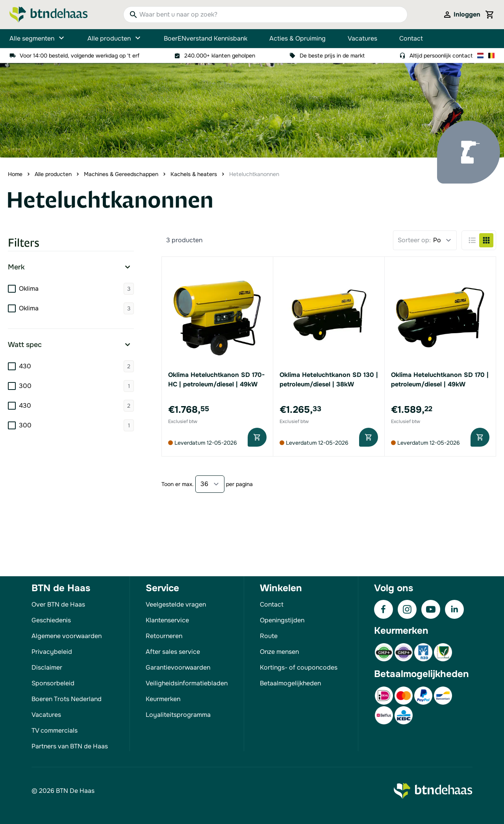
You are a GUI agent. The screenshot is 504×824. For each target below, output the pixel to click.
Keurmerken (163, 699)
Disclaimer (47, 667)
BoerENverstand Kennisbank (206, 38)
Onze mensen (279, 652)
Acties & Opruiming (297, 38)
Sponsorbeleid (53, 683)
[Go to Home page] (49, 15)
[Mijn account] (461, 15)
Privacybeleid (52, 652)
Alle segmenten (37, 39)
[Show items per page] (210, 484)
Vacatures (362, 38)
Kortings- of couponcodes (299, 667)
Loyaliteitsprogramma (178, 715)
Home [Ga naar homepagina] (15, 174)
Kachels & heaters (194, 174)
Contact (411, 38)
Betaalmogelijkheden (290, 683)
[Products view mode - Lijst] (472, 240)
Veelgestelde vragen (176, 604)
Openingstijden (282, 620)
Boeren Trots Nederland (67, 699)
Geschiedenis (51, 620)
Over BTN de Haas (58, 604)
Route (269, 636)
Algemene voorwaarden (67, 636)
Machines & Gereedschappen (121, 174)
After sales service (173, 652)
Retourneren (164, 636)
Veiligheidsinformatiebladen (187, 683)
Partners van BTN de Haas (70, 746)
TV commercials (55, 730)
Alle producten (115, 39)
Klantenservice (167, 620)
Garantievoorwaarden (178, 667)
